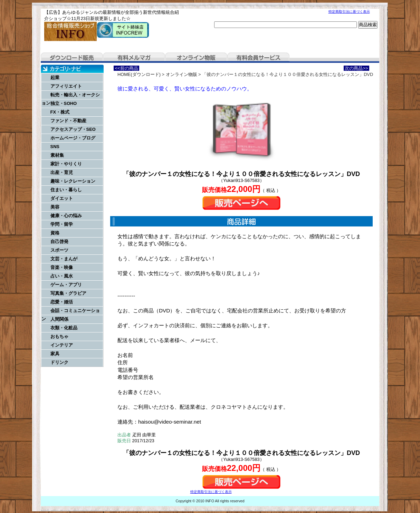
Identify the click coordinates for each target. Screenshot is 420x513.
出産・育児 (62, 172)
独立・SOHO (64, 103)
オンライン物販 (196, 58)
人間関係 (59, 319)
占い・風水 (62, 276)
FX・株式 (60, 112)
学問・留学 (62, 224)
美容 (55, 207)
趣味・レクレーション (73, 181)
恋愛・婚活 (62, 302)
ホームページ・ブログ (73, 138)
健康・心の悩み (66, 216)
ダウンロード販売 (72, 58)
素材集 (57, 155)
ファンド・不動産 (68, 121)
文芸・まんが (64, 259)
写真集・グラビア (68, 293)
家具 (55, 354)
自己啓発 (59, 241)
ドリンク (59, 362)
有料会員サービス (258, 58)
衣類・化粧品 (64, 328)
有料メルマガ (134, 58)
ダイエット (62, 198)
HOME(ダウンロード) (139, 74)
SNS (55, 147)
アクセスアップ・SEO (73, 129)
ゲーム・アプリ (66, 285)
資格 (55, 233)
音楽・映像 (62, 267)
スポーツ (59, 250)
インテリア (62, 345)
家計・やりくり (66, 164)
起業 (55, 78)
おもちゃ (59, 336)
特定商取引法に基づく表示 (349, 12)
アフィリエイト (66, 86)
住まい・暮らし (66, 190)
